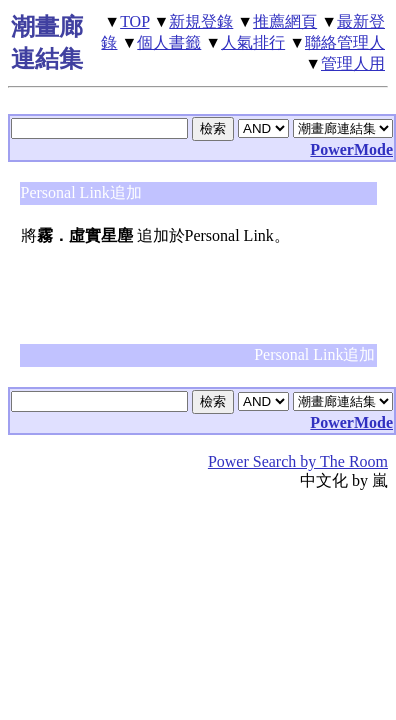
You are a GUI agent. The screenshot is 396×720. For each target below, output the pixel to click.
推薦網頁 (285, 21)
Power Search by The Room (298, 461)
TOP (134, 21)
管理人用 (353, 63)
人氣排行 (253, 42)
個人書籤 (169, 42)
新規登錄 (201, 21)
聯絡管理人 (345, 42)
